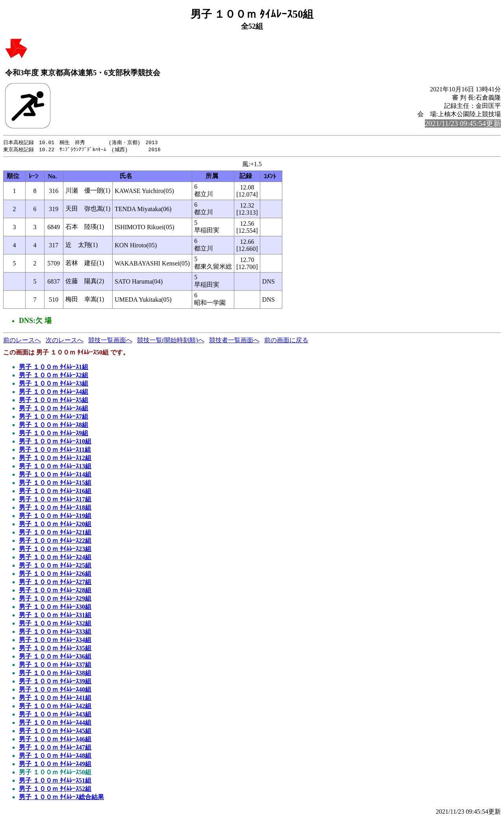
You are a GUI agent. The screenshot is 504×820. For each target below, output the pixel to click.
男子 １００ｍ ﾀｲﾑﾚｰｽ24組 (55, 558)
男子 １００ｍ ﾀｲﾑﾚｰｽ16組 (55, 492)
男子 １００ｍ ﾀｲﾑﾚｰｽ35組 (55, 649)
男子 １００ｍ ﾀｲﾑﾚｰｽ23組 (55, 550)
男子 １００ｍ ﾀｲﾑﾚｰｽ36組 (55, 657)
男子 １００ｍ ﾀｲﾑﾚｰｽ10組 (55, 442)
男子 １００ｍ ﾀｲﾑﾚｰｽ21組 (55, 533)
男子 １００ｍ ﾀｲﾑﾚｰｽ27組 (55, 583)
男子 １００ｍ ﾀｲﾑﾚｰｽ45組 (55, 732)
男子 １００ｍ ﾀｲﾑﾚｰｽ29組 (55, 599)
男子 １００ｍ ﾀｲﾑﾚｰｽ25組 (55, 566)
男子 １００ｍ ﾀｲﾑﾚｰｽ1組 (54, 368)
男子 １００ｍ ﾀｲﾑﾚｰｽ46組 (55, 740)
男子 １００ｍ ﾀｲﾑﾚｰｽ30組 (55, 608)
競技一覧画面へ (110, 341)
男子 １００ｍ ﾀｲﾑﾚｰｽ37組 (55, 665)
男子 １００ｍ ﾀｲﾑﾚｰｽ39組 (55, 682)
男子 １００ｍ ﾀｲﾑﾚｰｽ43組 (55, 715)
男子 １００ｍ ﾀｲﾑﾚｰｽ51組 (55, 781)
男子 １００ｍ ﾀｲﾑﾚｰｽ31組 (55, 616)
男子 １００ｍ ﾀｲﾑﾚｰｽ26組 (55, 574)
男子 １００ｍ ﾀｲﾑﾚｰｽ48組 (55, 756)
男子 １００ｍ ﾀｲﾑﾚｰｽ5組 (54, 401)
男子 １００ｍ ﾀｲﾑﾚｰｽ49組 (55, 765)
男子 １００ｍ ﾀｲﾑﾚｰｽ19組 (55, 517)
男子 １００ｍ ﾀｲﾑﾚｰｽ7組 (54, 417)
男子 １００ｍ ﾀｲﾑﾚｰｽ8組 (54, 426)
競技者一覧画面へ (234, 341)
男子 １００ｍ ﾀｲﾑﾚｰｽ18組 (55, 508)
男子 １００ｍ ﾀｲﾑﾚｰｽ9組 (54, 434)
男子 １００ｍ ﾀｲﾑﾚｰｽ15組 (55, 483)
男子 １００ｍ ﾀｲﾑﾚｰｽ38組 (55, 674)
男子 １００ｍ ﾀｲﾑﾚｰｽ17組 (55, 500)
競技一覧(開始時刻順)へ (171, 341)
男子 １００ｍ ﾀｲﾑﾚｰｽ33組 (55, 632)
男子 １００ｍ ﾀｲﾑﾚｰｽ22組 (55, 541)
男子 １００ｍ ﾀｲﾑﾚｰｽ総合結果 (61, 798)
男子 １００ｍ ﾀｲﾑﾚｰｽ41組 (55, 698)
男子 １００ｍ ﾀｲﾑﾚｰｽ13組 (55, 467)
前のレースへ (22, 341)
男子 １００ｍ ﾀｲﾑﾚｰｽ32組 (55, 624)
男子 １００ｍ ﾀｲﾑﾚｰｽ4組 (54, 392)
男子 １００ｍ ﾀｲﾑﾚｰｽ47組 (55, 748)
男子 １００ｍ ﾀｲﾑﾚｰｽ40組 (55, 690)
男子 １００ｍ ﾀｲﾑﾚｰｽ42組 (55, 707)
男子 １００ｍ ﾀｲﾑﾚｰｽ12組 (55, 459)
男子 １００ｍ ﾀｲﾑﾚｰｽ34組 (55, 641)
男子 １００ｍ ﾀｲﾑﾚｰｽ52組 (55, 789)
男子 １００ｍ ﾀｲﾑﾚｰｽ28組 (55, 591)
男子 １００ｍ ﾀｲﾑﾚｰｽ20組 (55, 525)
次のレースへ (65, 341)
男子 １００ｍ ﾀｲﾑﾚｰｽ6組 (54, 409)
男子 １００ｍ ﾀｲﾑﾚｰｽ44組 (55, 723)
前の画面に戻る (286, 341)
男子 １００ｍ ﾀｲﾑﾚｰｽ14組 (55, 475)
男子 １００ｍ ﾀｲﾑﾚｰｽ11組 (55, 450)
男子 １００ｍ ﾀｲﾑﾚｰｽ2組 (54, 376)
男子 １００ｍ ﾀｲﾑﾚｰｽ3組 (54, 384)
